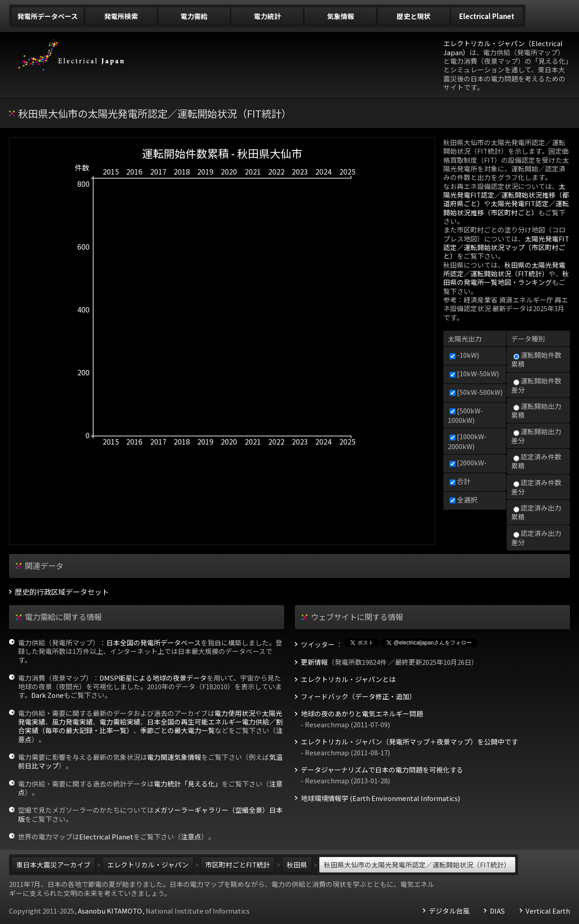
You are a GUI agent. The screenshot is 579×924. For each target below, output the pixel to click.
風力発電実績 (72, 722)
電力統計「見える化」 (188, 784)
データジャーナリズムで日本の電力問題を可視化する (382, 770)
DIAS (497, 911)
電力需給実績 (120, 722)
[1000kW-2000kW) (467, 441)
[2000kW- (468, 462)
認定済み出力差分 (536, 538)
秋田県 (297, 865)
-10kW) (464, 355)
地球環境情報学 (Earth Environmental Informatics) (380, 798)
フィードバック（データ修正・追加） (358, 697)
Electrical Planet (106, 836)
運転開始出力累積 (536, 410)
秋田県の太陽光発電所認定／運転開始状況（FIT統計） (504, 269)
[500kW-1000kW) (465, 415)
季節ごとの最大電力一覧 (178, 730)
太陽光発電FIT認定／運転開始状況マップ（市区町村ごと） (506, 247)
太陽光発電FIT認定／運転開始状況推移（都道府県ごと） (506, 195)
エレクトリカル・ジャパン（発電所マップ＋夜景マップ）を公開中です (409, 742)
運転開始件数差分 (536, 385)
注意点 (191, 836)
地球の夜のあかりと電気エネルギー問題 (362, 714)
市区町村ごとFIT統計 (238, 865)
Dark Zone (47, 695)
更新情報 (314, 662)
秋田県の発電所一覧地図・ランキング (506, 278)
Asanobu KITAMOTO (110, 911)
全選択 (463, 500)
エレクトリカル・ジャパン (148, 865)
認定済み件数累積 (536, 461)
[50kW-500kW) (476, 392)
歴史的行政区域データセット (62, 592)
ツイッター (318, 644)
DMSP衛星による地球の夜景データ (153, 678)
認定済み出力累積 (536, 512)
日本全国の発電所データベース (154, 642)
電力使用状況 (235, 713)
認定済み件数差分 (536, 487)
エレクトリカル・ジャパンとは (348, 679)
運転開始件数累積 (536, 359)
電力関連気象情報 (174, 757)
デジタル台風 (449, 911)
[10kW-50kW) (474, 373)
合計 (460, 481)
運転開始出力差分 (536, 436)
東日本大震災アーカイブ (53, 865)
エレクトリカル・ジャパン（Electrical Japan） (503, 47)
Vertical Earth (548, 911)
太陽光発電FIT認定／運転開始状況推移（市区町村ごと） (506, 208)
